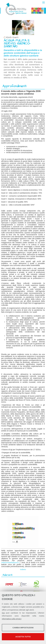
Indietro (23, 569)
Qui (3, 613)
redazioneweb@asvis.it (10, 562)
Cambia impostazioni (23, 628)
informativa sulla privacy (12, 619)
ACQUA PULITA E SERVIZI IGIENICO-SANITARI (17, 43)
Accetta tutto (23, 637)
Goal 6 (16, 37)
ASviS (9, 37)
